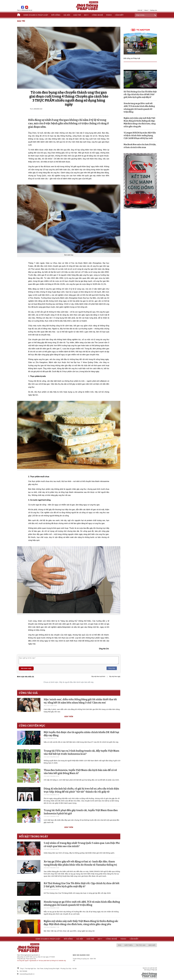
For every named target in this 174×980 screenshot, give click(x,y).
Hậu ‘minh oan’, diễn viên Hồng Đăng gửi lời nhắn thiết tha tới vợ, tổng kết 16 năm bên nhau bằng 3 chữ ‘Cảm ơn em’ (80, 701)
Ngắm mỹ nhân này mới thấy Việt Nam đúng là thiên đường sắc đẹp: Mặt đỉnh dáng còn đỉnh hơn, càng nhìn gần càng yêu (81, 923)
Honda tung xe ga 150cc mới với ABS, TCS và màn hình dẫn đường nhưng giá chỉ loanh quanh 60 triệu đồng (82, 903)
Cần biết (119, 15)
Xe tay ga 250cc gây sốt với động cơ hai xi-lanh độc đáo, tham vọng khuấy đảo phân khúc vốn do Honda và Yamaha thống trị (80, 863)
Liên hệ (140, 10)
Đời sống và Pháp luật (132, 58)
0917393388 (23, 971)
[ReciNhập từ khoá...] (146, 15)
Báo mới (152, 945)
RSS (120, 945)
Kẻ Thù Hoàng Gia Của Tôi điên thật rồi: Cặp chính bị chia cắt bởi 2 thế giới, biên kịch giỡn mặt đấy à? (82, 885)
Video (109, 15)
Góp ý (146, 10)
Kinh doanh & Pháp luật (36, 15)
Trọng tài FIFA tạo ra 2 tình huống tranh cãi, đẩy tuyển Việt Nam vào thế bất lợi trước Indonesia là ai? (81, 752)
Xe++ (86, 15)
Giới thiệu (129, 945)
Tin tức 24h (141, 945)
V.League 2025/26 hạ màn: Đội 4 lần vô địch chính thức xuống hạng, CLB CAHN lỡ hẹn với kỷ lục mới (140, 135)
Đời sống (56, 15)
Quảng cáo (154, 10)
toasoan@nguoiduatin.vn (27, 974)
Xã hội (67, 15)
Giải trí (77, 15)
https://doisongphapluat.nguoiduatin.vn (29, 955)
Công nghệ (97, 15)
